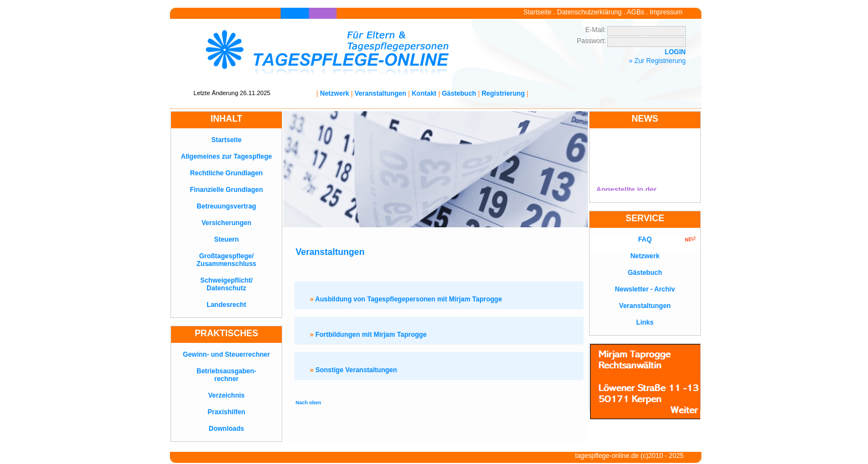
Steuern (227, 239)
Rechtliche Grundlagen (226, 173)
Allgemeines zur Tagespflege (227, 157)
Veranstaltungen (381, 93)
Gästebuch (459, 93)
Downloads (226, 429)
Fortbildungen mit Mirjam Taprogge (368, 335)
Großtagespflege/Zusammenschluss (226, 260)
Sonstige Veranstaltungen (353, 370)
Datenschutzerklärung (589, 12)
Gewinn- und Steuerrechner (226, 354)
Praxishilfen (226, 412)
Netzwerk (335, 93)
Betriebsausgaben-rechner (226, 375)
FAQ (645, 239)
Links (645, 322)
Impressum (666, 12)
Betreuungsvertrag (226, 206)
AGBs (635, 12)
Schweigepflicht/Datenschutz (227, 284)
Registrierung (503, 93)
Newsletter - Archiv (645, 289)
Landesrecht (226, 305)
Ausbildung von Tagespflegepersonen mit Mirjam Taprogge (406, 299)
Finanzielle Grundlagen (226, 190)
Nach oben (308, 403)
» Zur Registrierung (657, 61)
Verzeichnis (226, 395)
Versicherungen (226, 223)
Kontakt (424, 93)
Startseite (538, 12)
